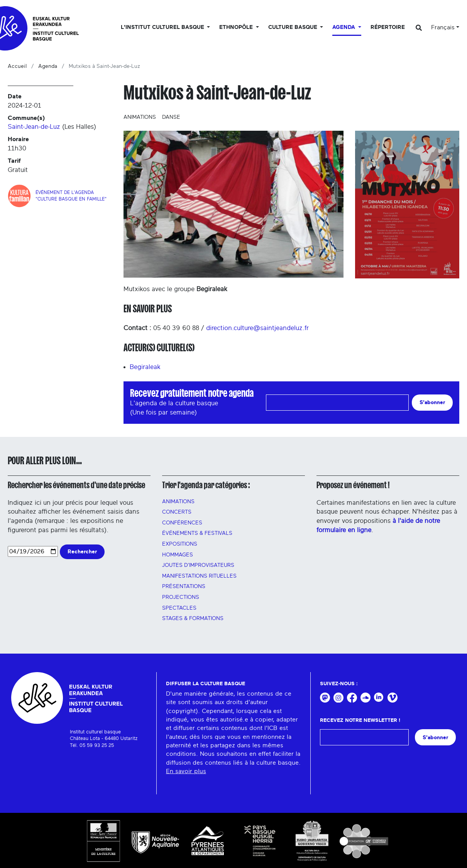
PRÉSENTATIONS (184, 587)
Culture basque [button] (294, 27)
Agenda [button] (344, 27)
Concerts (177, 512)
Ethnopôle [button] (237, 27)
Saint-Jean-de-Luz (34, 127)
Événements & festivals (197, 533)
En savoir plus (186, 771)
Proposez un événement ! (353, 485)
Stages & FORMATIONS (193, 619)
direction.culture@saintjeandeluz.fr (256, 328)
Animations (140, 117)
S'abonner (432, 402)
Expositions (180, 544)
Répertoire (388, 27)
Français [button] (443, 27)
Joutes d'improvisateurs (198, 565)
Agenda (48, 66)
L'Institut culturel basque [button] (163, 27)
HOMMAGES (178, 555)
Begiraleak (145, 367)
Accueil (17, 66)
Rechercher (82, 552)
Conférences (182, 523)
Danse (171, 117)
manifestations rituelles (199, 576)
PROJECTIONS (181, 597)
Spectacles (179, 608)
